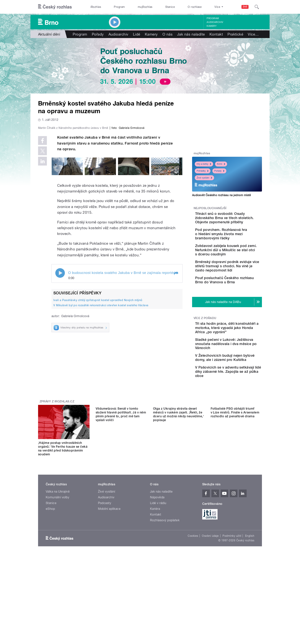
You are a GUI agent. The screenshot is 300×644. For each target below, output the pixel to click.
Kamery (212, 26)
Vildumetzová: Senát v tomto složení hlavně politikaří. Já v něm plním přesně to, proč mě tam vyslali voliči (121, 489)
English (250, 576)
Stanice (170, 7)
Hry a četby (204, 164)
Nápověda (157, 538)
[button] (176, 355)
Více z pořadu (205, 340)
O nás (168, 34)
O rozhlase (195, 7)
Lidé (137, 34)
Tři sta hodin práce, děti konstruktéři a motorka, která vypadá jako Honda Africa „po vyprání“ (237, 352)
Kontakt (216, 34)
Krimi (221, 164)
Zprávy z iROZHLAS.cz (57, 442)
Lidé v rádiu (158, 544)
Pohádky (203, 171)
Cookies (193, 576)
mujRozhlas (145, 7)
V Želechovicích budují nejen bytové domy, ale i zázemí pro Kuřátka (236, 390)
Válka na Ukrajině (58, 532)
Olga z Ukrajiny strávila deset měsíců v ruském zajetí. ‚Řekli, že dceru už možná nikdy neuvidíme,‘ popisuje (178, 489)
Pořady (98, 34)
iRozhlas (96, 7)
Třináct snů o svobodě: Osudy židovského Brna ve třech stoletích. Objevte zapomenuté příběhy (239, 220)
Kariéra (155, 549)
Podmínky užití (232, 576)
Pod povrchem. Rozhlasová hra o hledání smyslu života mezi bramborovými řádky (237, 240)
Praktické (235, 34)
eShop (50, 549)
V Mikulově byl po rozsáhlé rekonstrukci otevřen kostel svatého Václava (101, 386)
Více (253, 34)
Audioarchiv (215, 22)
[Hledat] (257, 7)
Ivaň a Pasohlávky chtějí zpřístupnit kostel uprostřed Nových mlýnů (98, 381)
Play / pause (60, 354)
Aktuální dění (49, 34)
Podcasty (105, 544)
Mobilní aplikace (109, 549)
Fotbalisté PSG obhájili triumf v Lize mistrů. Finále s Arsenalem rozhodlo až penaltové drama (235, 487)
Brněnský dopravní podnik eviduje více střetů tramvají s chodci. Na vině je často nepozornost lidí (239, 281)
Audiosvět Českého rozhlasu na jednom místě (221, 195)
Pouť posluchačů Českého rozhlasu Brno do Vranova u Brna (238, 299)
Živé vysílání (204, 178)
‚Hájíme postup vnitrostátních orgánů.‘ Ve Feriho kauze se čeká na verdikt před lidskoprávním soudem (63, 489)
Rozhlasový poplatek (165, 561)
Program (119, 7)
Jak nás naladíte (191, 34)
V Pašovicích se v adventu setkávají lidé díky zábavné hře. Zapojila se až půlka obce (239, 410)
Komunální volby (57, 538)
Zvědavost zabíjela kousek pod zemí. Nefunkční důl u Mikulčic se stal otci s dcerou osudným (239, 260)
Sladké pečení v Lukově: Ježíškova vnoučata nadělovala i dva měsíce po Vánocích (239, 372)
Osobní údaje (210, 576)
